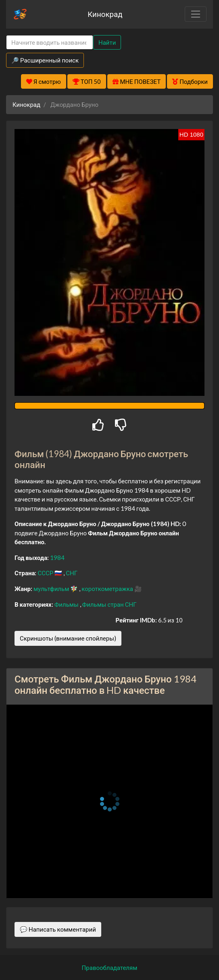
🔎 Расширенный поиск (45, 60)
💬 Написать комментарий (58, 929)
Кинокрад (105, 14)
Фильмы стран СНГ (109, 604)
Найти (107, 42)
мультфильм (52, 589)
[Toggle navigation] (196, 14)
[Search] (50, 43)
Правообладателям (110, 968)
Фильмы (67, 604)
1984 (57, 558)
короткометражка (108, 589)
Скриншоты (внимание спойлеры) (68, 638)
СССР (46, 573)
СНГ (72, 573)
